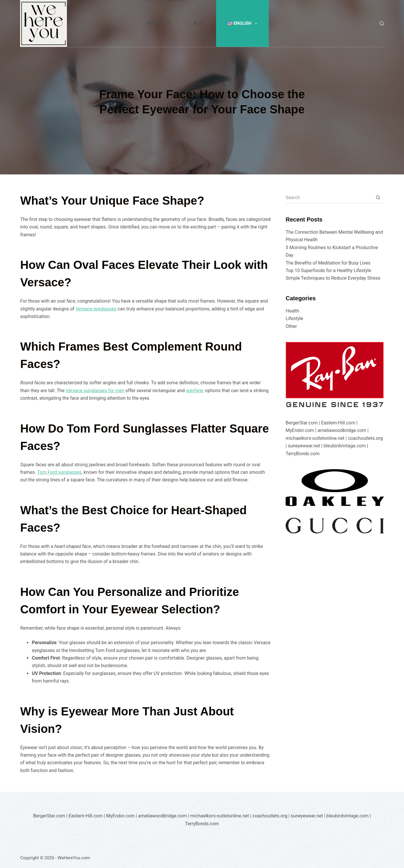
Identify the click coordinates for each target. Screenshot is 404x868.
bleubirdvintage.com (345, 446)
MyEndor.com (300, 430)
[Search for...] (329, 198)
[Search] (382, 23)
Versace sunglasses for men (95, 391)
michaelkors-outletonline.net (315, 438)
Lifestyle (294, 318)
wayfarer (195, 391)
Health (292, 311)
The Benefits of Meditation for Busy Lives (328, 263)
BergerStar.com (302, 423)
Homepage (159, 23)
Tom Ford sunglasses (59, 472)
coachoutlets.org (365, 438)
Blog (199, 23)
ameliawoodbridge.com (342, 430)
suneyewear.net (304, 446)
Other (291, 326)
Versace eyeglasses (96, 309)
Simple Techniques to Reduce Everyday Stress (333, 278)
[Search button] (378, 198)
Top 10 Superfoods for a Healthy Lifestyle (328, 270)
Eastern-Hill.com (338, 423)
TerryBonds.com (303, 454)
